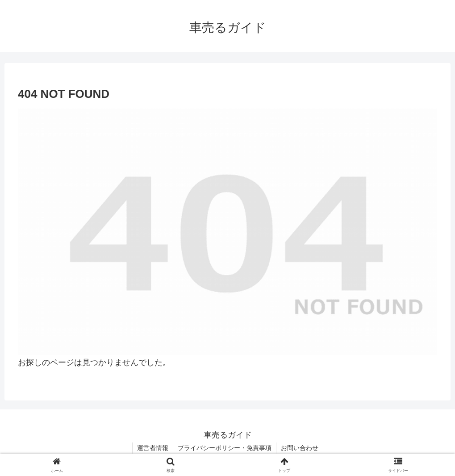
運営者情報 (153, 448)
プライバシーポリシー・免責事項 (225, 448)
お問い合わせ (300, 448)
